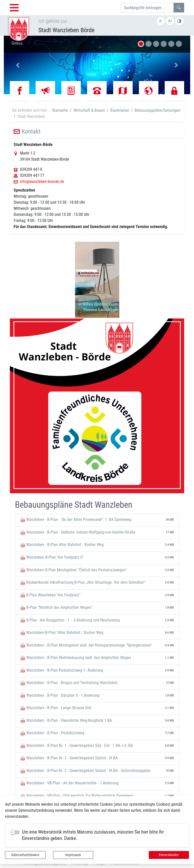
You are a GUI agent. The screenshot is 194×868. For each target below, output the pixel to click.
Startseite (60, 110)
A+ (170, 21)
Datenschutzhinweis (25, 855)
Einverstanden (169, 855)
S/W (179, 21)
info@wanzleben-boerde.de (42, 182)
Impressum (73, 855)
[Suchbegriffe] (147, 8)
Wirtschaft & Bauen (89, 110)
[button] (18, 65)
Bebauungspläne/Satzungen (158, 110)
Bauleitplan (120, 110)
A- (161, 21)
